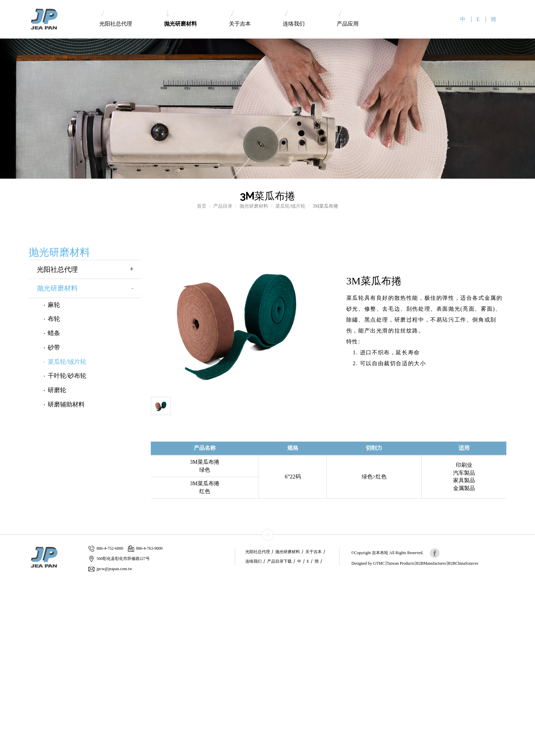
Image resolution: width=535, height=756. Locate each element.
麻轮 (54, 305)
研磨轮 (57, 390)
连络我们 (294, 19)
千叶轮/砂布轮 (67, 376)
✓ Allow (9, 596)
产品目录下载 (279, 561)
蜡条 (54, 333)
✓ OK (159, 752)
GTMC (379, 563)
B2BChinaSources (463, 563)
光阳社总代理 (116, 19)
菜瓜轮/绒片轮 (290, 206)
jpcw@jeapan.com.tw (110, 569)
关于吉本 (240, 19)
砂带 (54, 347)
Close (5, 582)
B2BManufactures (431, 563)
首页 (202, 206)
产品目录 (223, 206)
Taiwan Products (401, 563)
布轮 (54, 319)
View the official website (50, 643)
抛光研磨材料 (180, 18)
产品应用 (348, 19)
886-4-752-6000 (106, 549)
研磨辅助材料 (66, 404)
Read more (13, 643)
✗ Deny (8, 602)
